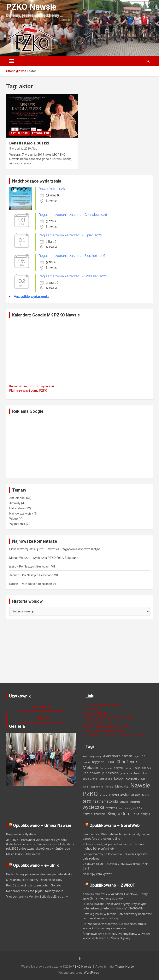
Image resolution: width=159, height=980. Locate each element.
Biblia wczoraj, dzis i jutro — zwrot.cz (34, 549)
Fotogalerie (41, 133)
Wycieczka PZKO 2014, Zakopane (55, 558)
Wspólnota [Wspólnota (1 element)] (135, 802)
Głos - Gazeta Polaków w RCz (103, 731)
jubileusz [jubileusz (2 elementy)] (135, 773)
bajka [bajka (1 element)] (137, 757)
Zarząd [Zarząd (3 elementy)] (87, 814)
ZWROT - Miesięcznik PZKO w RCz (106, 727)
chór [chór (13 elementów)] (111, 762)
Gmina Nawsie (92, 709)
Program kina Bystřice (21, 834)
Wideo (14, 519)
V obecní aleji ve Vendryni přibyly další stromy (37, 897)
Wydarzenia (17, 524)
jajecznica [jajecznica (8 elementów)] (110, 773)
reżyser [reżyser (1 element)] (103, 795)
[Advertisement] (79, 446)
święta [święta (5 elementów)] (145, 814)
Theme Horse (124, 967)
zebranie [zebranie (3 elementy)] (100, 814)
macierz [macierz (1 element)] (109, 787)
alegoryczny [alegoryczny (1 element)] (95, 757)
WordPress (91, 973)
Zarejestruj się (41, 707)
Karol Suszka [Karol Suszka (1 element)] (106, 779)
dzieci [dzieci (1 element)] (128, 768)
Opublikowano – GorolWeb (114, 825)
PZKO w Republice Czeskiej (101, 705)
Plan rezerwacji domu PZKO (28, 391)
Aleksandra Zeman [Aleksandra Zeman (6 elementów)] (118, 756)
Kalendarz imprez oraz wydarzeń (32, 386)
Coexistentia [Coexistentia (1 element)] (106, 768)
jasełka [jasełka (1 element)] (124, 774)
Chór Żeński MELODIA (98, 722)
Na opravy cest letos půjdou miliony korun (35, 891)
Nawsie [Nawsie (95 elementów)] (140, 785)
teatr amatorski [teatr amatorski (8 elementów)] (105, 801)
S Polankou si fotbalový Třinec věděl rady (34, 880)
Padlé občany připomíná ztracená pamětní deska (39, 874)
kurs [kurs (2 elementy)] (143, 779)
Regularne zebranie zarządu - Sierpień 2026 (72, 256)
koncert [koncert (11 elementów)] (132, 778)
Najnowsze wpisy (21, 513)
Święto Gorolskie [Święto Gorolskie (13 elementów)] (123, 814)
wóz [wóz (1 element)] (121, 808)
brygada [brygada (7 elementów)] (98, 762)
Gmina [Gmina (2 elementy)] (137, 768)
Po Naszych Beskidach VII (37, 566)
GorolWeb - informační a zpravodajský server (113, 735)
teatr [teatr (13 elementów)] (87, 801)
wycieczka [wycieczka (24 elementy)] (94, 807)
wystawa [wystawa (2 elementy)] (112, 808)
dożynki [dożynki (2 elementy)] (118, 768)
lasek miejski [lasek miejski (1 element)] (97, 787)
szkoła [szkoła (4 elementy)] (136, 795)
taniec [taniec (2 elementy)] (146, 795)
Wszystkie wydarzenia (31, 297)
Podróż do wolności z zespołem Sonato (34, 885)
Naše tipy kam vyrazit (97, 874)
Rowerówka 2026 (52, 189)
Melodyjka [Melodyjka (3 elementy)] (122, 786)
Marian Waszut (19, 558)
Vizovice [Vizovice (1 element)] (124, 802)
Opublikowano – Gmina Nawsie (42, 825)
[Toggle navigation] (12, 61)
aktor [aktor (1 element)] (85, 757)
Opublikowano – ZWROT (112, 885)
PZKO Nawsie (31, 7)
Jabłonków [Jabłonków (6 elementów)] (91, 773)
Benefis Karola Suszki (29, 143)
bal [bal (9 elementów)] (144, 756)
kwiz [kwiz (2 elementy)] (85, 787)
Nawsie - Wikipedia (95, 714)
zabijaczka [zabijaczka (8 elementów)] (133, 807)
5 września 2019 (20, 149)
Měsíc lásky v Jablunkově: (24, 854)
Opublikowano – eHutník (36, 865)
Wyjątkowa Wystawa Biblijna (81, 549)
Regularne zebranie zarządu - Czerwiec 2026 (73, 215)
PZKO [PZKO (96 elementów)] (90, 794)
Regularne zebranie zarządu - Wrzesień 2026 (73, 276)
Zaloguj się (41, 718)
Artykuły (15, 503)
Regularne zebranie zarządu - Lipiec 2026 (70, 235)
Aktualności (20, 133)
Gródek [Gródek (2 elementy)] (147, 768)
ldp (35, 149)
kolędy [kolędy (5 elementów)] (119, 779)
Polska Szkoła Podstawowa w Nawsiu (108, 718)
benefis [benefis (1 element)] (86, 762)
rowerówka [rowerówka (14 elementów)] (119, 795)
